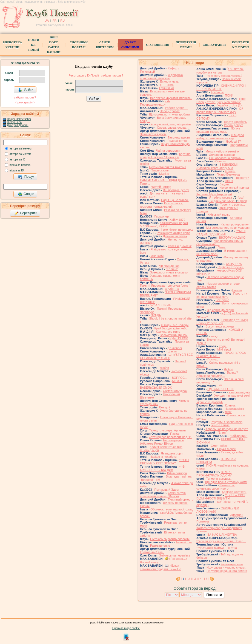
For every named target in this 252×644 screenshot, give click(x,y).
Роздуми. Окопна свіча (227, 422)
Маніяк (164, 174)
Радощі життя (177, 141)
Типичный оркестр (181, 499)
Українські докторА (210, 402)
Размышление (160, 546)
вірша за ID (17, 170)
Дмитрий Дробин (18, 125)
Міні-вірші (224, 349)
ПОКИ (229, 95)
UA (47, 21)
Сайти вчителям (105, 45)
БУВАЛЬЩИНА (160, 305)
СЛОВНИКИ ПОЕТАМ (79, 45)
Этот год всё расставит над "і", (170, 437)
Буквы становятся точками (167, 167)
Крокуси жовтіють (234, 492)
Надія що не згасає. (175, 200)
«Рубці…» (172, 289)
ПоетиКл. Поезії (34, 45)
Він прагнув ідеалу (176, 190)
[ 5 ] (207, 579)
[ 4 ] (201, 579)
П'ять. (222, 247)
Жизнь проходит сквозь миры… (218, 130)
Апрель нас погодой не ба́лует (227, 429)
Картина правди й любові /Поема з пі (165, 156)
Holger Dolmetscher (19, 119)
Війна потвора (177, 473)
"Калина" (172, 269)
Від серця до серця (220, 310)
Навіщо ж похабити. (164, 457)
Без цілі (164, 407)
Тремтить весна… (232, 205)
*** (220, 386)
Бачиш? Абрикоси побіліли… (217, 374)
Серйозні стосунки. (231, 267)
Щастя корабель (235, 122)
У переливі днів (239, 392)
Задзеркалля (160, 170)
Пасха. (175, 434)
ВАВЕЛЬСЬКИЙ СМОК (156, 388)
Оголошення (158, 45)
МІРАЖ (177, 381)
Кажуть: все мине (168, 332)
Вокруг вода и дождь (220, 326)
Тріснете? (242, 178)
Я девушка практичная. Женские (161, 77)
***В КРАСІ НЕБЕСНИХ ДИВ (162, 468)
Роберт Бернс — (176, 108)
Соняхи (220, 161)
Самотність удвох (175, 391)
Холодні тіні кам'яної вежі (232, 396)
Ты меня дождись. (219, 479)
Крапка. (230, 405)
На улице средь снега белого (227, 571)
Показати (214, 595)
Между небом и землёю (222, 151)
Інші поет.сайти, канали (54, 45)
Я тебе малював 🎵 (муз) (227, 197)
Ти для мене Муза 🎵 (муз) (228, 201)
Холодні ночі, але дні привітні (171, 124)
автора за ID (18, 159)
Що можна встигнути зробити (169, 114)
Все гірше (222, 300)
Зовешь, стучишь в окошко (169, 272)
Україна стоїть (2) (229, 105)
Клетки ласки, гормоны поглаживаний (162, 205)
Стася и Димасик (180, 246)
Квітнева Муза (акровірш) (214, 194)
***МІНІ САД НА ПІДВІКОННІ (221, 233)
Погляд (212, 359)
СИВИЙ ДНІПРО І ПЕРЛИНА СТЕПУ (221, 87)
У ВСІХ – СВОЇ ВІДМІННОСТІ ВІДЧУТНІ (221, 497)
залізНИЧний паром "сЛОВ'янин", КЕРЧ (164, 225)
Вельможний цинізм (174, 335)
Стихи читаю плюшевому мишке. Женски (163, 495)
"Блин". (223, 433)
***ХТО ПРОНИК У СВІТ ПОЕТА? (164, 462)
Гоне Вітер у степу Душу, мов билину (221, 100)
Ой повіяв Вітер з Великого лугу (220, 110)
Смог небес (219, 446)
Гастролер (161, 216)
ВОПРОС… (180, 378)
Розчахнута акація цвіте (173, 233)
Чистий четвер (161, 187)
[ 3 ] (195, 579)
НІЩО (229, 181)
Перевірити (26, 213)
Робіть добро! (234, 125)
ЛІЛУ (228, 412)
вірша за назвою (20, 165)
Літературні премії (186, 45)
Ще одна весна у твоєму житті (226, 482)
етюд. (223, 346)
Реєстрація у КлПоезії (84, 75)
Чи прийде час (169, 266)
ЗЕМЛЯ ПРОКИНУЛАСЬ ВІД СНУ (214, 474)
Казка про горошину (235, 224)
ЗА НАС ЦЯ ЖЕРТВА (222, 535)
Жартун (230, 171)
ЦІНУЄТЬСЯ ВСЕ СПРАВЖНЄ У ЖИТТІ (166, 356)
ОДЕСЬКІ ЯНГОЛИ (220, 389)
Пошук (26, 177)
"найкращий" (239, 436)
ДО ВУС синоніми (130, 45)
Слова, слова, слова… (173, 128)
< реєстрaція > (25, 102)
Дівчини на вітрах (175, 236)
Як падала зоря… (173, 453)
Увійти (26, 90)
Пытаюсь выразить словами (170, 539)
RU (62, 21)
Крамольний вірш (152, 552)
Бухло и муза (169, 81)
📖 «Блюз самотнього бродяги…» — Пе (161, 567)
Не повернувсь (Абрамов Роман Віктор (162, 442)
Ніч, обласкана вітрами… (227, 158)
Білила (237, 290)
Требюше (217, 92)
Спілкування (214, 45)
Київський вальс (219, 214)
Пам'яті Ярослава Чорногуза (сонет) (165, 286)
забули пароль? (25, 97)
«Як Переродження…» (155, 103)
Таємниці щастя (179, 137)
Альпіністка (184, 542)
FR (55, 21)
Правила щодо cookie (126, 628)
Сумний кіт (167, 88)
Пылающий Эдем (166, 490)
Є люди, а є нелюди (175, 325)
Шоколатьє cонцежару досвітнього (216, 487)
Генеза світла (220, 425)
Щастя (172, 351)
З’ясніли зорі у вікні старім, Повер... (221, 541)
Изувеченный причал (234, 188)
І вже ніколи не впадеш (177, 230)
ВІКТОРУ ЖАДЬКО (232, 238)
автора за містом (20, 154)
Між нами (157, 256)
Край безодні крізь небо (171, 328)
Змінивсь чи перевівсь (175, 555)
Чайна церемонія (168, 151)
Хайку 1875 (234, 264)
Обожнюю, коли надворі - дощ (171, 509)
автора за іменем (21, 149)
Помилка (203, 521)
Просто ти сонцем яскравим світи (222, 295)
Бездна (224, 184)
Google (26, 194)
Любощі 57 (234, 142)
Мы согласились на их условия (228, 228)
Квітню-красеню (232, 564)
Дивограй (237, 515)
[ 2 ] (189, 579)
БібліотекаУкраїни (12, 45)
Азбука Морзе (226, 449)
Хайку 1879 (177, 220)
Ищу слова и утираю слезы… (227, 567)
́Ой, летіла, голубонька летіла (220, 71)
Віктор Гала (15, 122)
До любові (175, 348)
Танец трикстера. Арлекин (167, 430)
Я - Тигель (167, 85)
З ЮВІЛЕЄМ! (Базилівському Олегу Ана (217, 166)
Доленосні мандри (222, 155)
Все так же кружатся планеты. (171, 98)
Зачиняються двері (153, 134)
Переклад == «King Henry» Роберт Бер (222, 321)
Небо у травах (170, 111)
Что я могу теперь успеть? (224, 76)
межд (214, 336)
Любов (164, 368)
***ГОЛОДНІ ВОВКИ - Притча (217, 548)
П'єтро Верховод (228, 174)
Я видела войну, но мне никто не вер (220, 137)
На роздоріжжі (234, 409)
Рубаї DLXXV (179, 338)
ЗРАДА (156, 315)
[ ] (184, 579)
